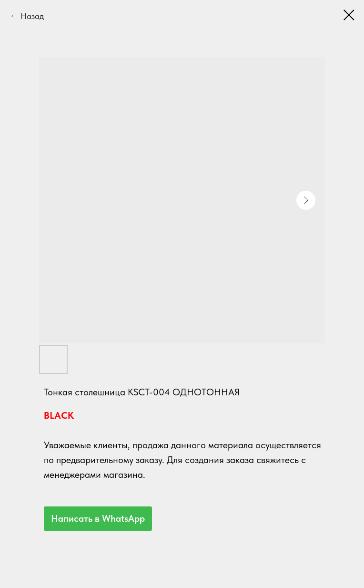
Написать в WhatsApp (98, 518)
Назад (32, 16)
